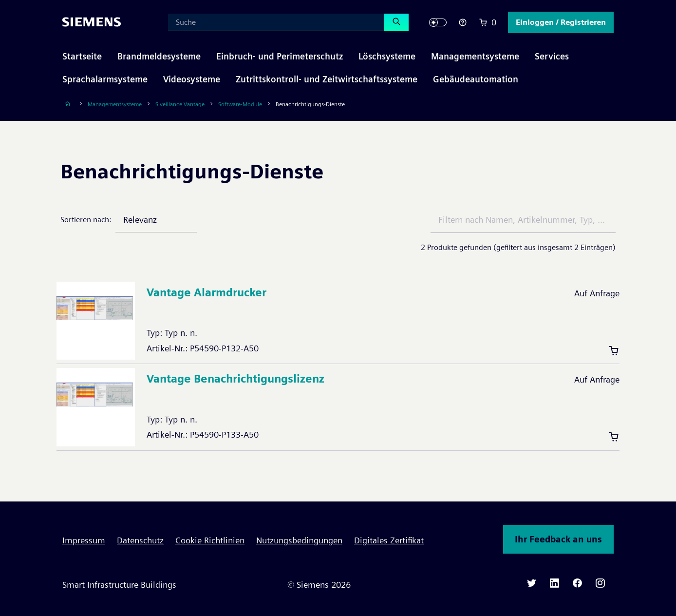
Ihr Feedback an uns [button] (558, 539)
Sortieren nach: (86, 220)
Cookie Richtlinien (210, 540)
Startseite (82, 56)
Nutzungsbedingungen (299, 540)
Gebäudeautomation (476, 79)
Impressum (84, 540)
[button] (561, 22)
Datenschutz (140, 540)
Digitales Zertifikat (389, 540)
